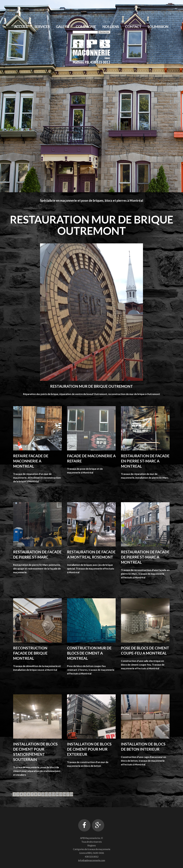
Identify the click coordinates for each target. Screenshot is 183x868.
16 (64, 794)
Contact (133, 26)
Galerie (63, 26)
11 (46, 794)
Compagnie (86, 26)
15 (61, 794)
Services (42, 26)
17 (68, 794)
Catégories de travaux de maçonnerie (92, 849)
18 (71, 794)
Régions (92, 845)
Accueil (21, 26)
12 (50, 794)
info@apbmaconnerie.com (92, 860)
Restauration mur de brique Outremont (91, 386)
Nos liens (111, 26)
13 (54, 794)
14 (57, 794)
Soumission (158, 26)
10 (43, 794)
